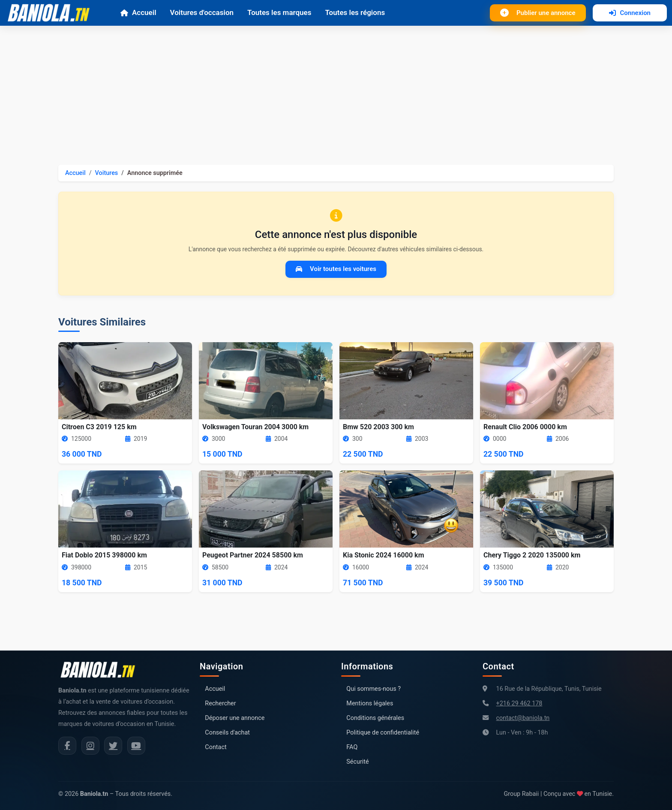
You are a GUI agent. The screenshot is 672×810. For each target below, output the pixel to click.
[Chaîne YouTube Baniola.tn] (136, 746)
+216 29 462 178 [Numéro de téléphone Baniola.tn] (519, 703)
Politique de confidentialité (383, 733)
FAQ (352, 747)
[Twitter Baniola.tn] (113, 746)
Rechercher (220, 703)
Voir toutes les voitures (336, 269)
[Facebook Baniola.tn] (67, 746)
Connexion (630, 13)
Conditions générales (375, 718)
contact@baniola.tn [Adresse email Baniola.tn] (523, 718)
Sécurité (357, 762)
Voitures (107, 173)
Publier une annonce (538, 13)
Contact (216, 747)
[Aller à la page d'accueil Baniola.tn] (101, 670)
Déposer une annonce (235, 718)
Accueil (138, 12)
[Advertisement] (336, 90)
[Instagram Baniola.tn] (90, 746)
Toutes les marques (279, 12)
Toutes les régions (355, 12)
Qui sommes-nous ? (373, 689)
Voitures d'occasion (202, 12)
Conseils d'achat (227, 733)
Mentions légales (370, 703)
